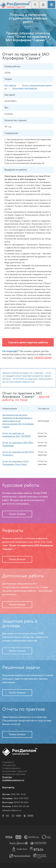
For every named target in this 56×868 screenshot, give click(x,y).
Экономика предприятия (25, 88)
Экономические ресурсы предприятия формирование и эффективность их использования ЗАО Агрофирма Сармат (18, 421)
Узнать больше (17, 514)
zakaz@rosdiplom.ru (12, 810)
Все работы (10, 85)
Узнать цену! (43, 358)
